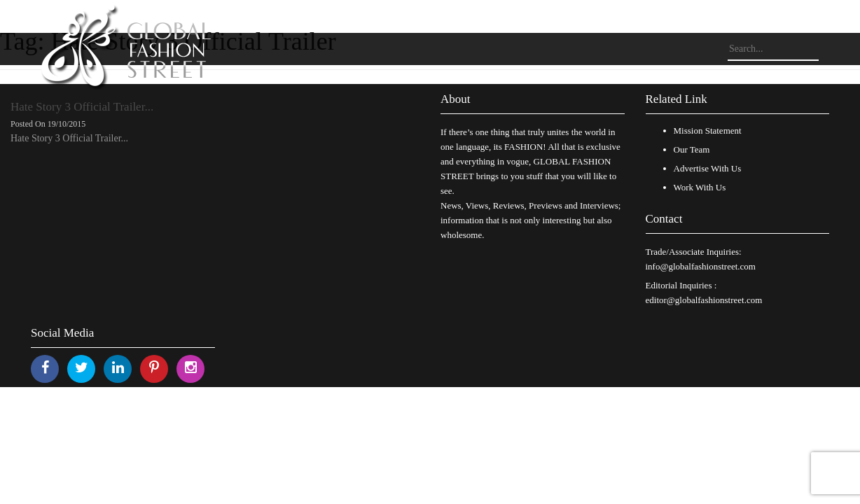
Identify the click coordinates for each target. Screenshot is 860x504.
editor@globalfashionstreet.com (704, 300)
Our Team (692, 149)
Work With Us (700, 187)
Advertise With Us (708, 168)
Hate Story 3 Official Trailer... (82, 107)
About (456, 99)
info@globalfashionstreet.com (701, 266)
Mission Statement (708, 131)
